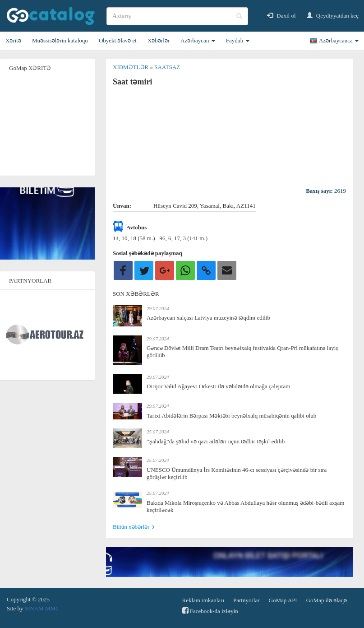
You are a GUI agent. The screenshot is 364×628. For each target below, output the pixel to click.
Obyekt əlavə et (118, 40)
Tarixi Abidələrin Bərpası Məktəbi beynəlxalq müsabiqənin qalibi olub (231, 416)
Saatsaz (167, 67)
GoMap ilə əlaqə (327, 600)
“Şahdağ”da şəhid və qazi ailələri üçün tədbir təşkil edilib (216, 441)
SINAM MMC (42, 608)
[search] (177, 16)
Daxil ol (281, 16)
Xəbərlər (159, 40)
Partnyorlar (246, 600)
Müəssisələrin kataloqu (60, 40)
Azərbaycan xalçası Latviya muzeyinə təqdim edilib (208, 318)
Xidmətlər (131, 67)
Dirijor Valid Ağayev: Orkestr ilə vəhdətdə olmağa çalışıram (218, 386)
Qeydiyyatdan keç (333, 16)
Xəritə (13, 40)
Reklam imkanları (203, 600)
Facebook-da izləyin (210, 611)
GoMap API (283, 600)
